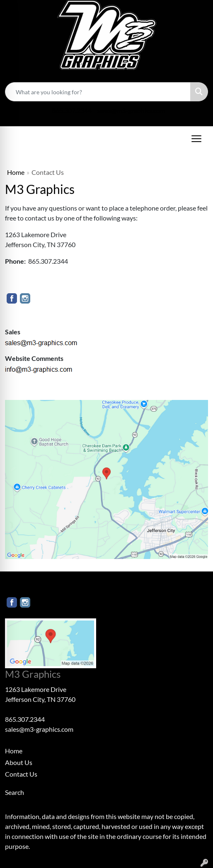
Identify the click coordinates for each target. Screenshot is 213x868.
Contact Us (21, 774)
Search (15, 792)
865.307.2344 (72, 110)
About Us (19, 762)
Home (16, 172)
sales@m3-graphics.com (131, 110)
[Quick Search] (98, 92)
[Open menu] (196, 139)
